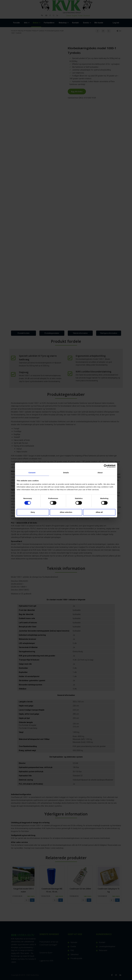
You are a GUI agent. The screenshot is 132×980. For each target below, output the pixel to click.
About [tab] (100, 473)
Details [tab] (66, 473)
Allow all (99, 512)
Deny (33, 512)
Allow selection (66, 512)
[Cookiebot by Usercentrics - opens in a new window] (105, 466)
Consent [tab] (32, 473)
